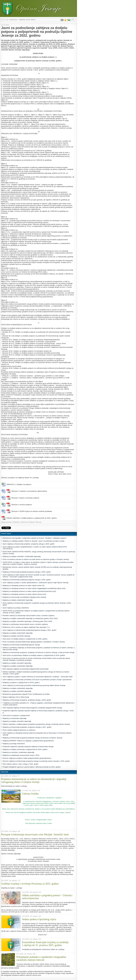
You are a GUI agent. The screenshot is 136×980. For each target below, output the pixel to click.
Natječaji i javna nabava (27, 20)
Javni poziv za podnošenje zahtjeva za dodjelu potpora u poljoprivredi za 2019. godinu (34, 655)
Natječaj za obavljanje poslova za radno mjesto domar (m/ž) (24, 594)
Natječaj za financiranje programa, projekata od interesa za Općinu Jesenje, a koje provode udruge (39, 652)
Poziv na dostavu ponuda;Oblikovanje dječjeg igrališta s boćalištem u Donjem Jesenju (34, 642)
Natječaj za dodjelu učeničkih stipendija (17, 663)
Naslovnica (13, 20)
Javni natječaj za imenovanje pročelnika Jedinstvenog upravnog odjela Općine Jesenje (34, 685)
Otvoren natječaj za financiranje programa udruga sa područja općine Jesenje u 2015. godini (36, 761)
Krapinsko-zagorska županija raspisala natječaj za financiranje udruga (28, 747)
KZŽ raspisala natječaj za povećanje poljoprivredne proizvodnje (26, 669)
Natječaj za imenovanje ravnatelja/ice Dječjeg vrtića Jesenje (24, 597)
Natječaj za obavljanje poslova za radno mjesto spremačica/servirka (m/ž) (29, 591)
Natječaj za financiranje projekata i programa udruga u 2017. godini (27, 727)
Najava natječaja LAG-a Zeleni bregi (16, 697)
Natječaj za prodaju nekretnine (14, 744)
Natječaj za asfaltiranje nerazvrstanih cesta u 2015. (21, 755)
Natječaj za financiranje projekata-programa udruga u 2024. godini (27, 572)
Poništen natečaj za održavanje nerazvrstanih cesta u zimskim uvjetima (28, 616)
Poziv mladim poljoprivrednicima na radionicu (19, 730)
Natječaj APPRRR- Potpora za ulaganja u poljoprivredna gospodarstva (28, 741)
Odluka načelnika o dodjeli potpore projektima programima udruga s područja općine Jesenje (36, 724)
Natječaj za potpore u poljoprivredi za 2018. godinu (21, 682)
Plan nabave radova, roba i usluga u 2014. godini (20, 764)
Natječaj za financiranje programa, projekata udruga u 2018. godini (27, 700)
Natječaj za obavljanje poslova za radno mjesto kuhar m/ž (24, 585)
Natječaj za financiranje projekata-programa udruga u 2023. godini (27, 580)
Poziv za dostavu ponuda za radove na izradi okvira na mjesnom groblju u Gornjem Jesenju (36, 559)
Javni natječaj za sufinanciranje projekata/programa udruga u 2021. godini (29, 630)
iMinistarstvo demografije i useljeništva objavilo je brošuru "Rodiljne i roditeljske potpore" (35, 538)
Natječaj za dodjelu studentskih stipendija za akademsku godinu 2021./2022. (30, 618)
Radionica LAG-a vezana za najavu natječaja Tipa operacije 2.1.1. (27, 627)
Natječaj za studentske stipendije (15, 718)
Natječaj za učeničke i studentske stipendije (18, 752)
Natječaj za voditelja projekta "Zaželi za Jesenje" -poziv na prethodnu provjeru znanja (33, 541)
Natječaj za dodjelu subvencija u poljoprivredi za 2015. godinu (25, 749)
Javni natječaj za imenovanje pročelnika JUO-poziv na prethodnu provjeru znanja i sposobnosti (37, 680)
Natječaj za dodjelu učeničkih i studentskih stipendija (22, 556)
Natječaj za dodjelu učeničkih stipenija (16, 636)
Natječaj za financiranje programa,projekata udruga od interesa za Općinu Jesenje (32, 738)
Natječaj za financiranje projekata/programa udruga (21, 645)
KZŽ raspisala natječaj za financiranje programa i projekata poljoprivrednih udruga (32, 708)
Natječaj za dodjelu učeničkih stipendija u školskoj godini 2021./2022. (28, 621)
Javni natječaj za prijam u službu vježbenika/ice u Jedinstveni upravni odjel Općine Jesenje (36, 583)
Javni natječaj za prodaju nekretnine (16, 608)
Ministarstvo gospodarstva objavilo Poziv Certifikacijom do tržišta (26, 694)
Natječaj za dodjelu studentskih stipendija (18, 600)
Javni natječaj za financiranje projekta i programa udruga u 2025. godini (29, 544)
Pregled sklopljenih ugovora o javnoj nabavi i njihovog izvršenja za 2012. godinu (32, 767)
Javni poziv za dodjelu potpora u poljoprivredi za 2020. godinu (25, 639)
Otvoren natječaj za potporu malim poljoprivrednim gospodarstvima (27, 758)
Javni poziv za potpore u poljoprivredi (16, 715)
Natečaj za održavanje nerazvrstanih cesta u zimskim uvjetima (25, 624)
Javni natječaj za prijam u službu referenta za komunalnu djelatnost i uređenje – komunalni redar (38, 677)
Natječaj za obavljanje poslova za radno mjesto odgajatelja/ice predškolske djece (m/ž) (34, 588)
